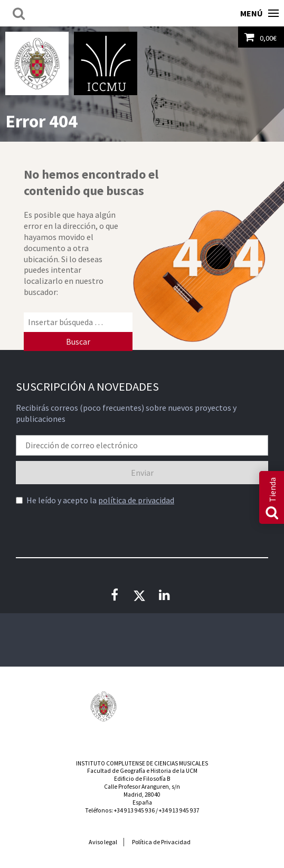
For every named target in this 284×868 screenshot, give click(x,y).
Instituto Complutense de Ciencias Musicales (106, 63)
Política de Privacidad (161, 842)
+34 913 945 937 (179, 810)
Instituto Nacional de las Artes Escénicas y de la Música (142, 706)
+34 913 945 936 (134, 810)
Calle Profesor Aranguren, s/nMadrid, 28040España (142, 795)
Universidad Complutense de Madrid (37, 63)
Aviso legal (103, 842)
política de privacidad (136, 500)
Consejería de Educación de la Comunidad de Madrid (181, 712)
